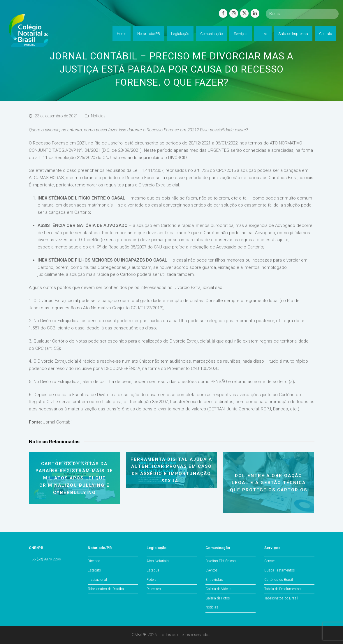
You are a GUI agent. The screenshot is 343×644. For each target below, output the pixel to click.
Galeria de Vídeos (218, 589)
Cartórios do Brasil (279, 580)
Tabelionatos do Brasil (281, 598)
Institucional (97, 580)
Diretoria (94, 561)
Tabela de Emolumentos (283, 589)
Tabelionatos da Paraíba (106, 589)
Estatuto (94, 570)
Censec (270, 561)
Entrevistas (214, 580)
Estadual (153, 570)
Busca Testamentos (280, 570)
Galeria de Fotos (218, 598)
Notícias (98, 116)
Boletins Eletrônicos (221, 561)
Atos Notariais (158, 561)
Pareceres (154, 589)
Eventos (212, 570)
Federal (152, 580)
